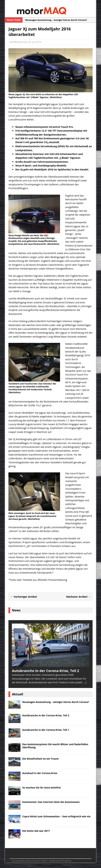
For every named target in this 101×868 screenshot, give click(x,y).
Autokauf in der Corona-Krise (40, 773)
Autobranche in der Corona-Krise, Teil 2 (46, 715)
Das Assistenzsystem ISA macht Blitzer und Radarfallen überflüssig (55, 746)
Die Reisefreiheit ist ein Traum (40, 759)
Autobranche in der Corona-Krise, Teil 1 (46, 730)
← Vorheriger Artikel (24, 597)
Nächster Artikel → (78, 597)
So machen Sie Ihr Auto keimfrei (41, 788)
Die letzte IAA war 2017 (36, 831)
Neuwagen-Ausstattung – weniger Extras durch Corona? (56, 702)
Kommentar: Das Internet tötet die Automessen (51, 802)
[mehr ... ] (81, 682)
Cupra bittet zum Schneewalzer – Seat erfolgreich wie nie (56, 816)
